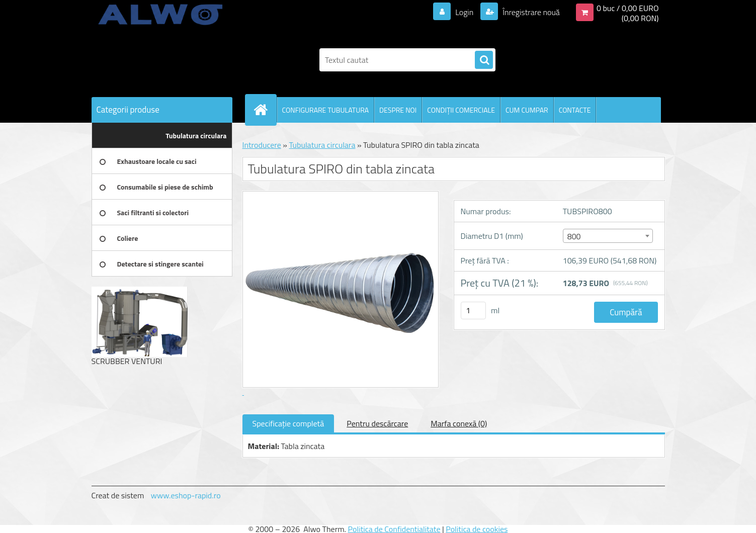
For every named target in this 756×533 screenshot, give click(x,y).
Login (465, 12)
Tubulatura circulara (322, 145)
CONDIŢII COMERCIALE (461, 110)
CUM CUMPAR (527, 110)
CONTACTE (575, 110)
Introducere (262, 145)
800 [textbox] (574, 236)
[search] (484, 60)
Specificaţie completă (288, 423)
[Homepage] (265, 110)
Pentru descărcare (377, 423)
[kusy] (473, 310)
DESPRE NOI (398, 110)
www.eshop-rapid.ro (186, 495)
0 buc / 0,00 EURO (628, 8)
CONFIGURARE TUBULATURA (326, 110)
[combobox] (608, 236)
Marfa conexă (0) (459, 423)
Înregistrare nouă (530, 12)
